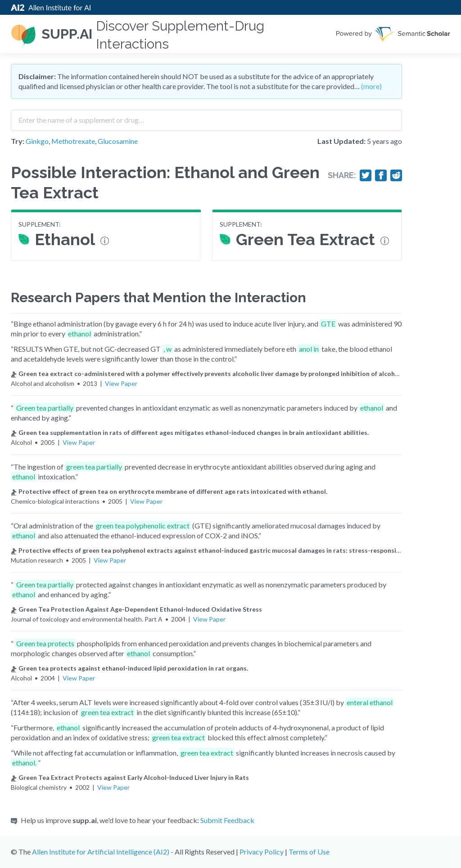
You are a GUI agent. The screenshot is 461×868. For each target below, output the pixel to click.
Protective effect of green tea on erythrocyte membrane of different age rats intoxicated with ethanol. (169, 491)
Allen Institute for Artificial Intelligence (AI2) (101, 852)
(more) (371, 86)
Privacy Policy (262, 852)
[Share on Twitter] (366, 175)
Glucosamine (118, 141)
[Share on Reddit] (396, 175)
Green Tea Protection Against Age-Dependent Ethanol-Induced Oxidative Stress (136, 609)
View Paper (121, 383)
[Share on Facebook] (381, 175)
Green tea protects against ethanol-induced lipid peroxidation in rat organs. (129, 668)
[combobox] (206, 117)
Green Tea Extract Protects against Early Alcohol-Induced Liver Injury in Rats (130, 777)
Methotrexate (73, 141)
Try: (18, 141)
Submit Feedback (227, 820)
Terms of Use (309, 852)
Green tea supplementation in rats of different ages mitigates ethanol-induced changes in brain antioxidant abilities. (190, 432)
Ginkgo (37, 141)
